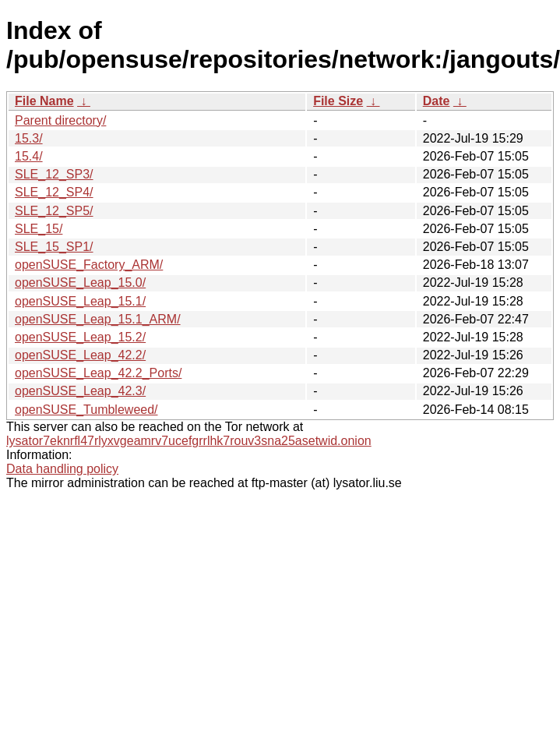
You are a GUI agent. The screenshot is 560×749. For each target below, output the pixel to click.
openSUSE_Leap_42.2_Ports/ (98, 373)
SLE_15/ (39, 229)
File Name (44, 101)
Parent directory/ (60, 120)
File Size (338, 101)
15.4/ (29, 156)
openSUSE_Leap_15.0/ (80, 283)
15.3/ (29, 138)
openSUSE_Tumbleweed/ (86, 410)
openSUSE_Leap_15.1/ (80, 301)
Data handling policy (62, 469)
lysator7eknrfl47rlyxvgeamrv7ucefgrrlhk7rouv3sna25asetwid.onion (189, 441)
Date (437, 101)
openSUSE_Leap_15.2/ (80, 337)
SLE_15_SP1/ (54, 247)
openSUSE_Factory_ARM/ (89, 265)
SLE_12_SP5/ (54, 211)
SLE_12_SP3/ (54, 174)
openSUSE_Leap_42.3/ (80, 391)
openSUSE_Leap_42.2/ (80, 355)
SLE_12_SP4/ (54, 192)
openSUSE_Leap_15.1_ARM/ (98, 319)
